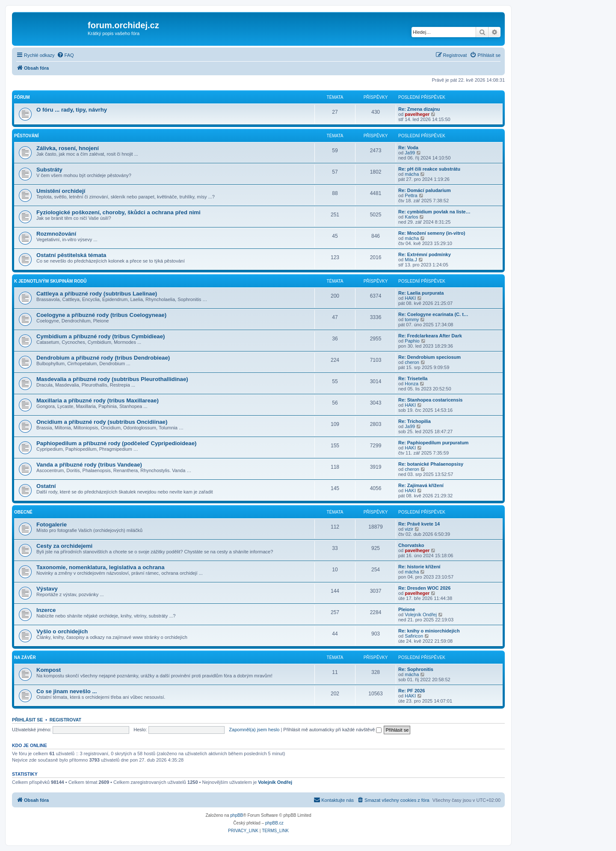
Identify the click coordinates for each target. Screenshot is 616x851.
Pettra (411, 195)
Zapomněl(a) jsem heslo (254, 730)
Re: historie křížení (419, 567)
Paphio (412, 341)
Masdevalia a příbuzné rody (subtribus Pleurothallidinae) (112, 379)
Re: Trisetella (413, 378)
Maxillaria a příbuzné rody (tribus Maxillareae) (98, 400)
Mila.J (411, 260)
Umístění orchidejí (61, 191)
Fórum (22, 97)
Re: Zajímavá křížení (421, 485)
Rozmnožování (56, 234)
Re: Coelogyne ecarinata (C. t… (433, 314)
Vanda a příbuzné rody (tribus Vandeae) (89, 465)
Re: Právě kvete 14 (419, 524)
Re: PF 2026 (412, 691)
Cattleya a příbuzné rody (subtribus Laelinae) (97, 294)
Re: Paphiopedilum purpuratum (433, 443)
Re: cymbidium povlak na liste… (434, 212)
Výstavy (47, 589)
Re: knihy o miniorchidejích (429, 631)
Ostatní (46, 486)
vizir (409, 529)
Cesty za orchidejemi (64, 546)
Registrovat (65, 720)
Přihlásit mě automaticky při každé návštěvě (332, 730)
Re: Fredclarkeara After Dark (430, 336)
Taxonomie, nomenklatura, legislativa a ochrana (101, 567)
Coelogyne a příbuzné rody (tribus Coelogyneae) (101, 315)
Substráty (49, 170)
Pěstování (27, 136)
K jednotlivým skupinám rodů (50, 281)
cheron (412, 362)
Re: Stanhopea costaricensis (430, 400)
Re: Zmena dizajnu (419, 109)
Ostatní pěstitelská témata (71, 255)
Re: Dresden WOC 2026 (424, 588)
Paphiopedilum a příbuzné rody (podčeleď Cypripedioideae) (116, 443)
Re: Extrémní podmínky (425, 254)
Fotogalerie (52, 524)
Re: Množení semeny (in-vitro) (432, 233)
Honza (412, 384)
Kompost (49, 670)
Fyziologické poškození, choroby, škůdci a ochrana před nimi (118, 212)
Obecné (23, 512)
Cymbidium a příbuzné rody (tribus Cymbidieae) (101, 336)
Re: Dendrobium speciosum (429, 357)
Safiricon (414, 636)
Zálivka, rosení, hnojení (68, 148)
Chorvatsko (411, 545)
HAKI (410, 298)
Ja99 (410, 153)
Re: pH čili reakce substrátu (429, 169)
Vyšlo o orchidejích (62, 631)
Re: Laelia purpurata (421, 293)
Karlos (411, 217)
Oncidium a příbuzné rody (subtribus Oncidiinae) (102, 422)
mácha (412, 174)
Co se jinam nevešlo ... (67, 691)
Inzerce (46, 610)
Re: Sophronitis (416, 669)
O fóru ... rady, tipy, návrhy (72, 110)
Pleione (407, 609)
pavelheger (417, 114)
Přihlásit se (27, 720)
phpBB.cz (274, 823)
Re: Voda (408, 148)
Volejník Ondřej (421, 615)
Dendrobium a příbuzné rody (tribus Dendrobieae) (103, 358)
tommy (412, 319)
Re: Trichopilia (415, 421)
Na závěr (25, 657)
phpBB (237, 815)
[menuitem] (65, 55)
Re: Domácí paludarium (425, 190)
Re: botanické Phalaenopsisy (431, 464)
